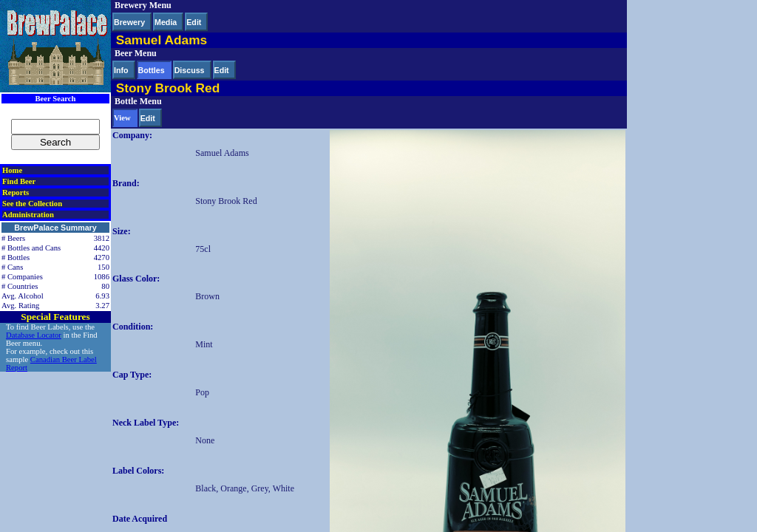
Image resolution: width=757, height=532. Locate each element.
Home (12, 170)
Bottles (152, 70)
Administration (28, 215)
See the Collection (32, 204)
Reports (16, 192)
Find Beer (19, 181)
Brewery (129, 22)
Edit (194, 22)
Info (121, 70)
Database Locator (34, 335)
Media (166, 22)
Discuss (190, 70)
